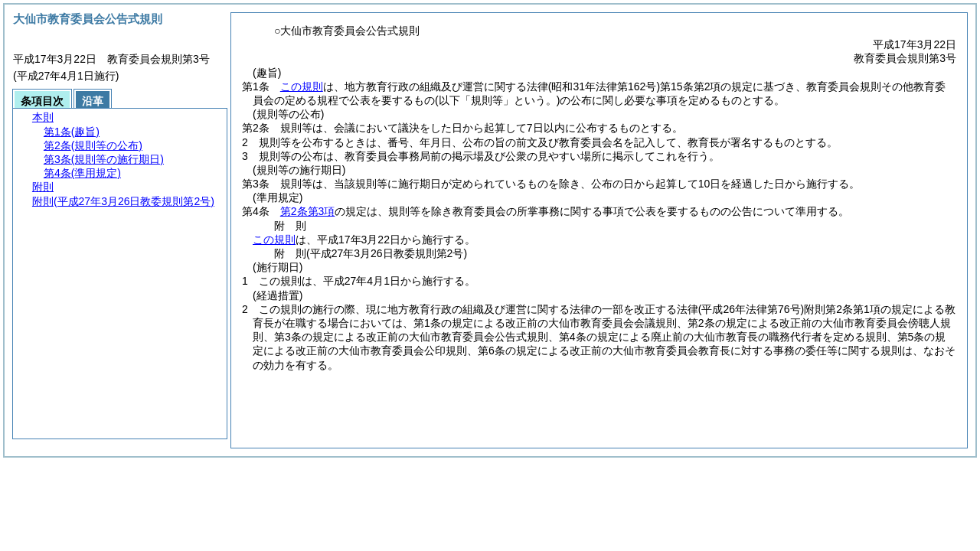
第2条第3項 (308, 211)
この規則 (302, 86)
